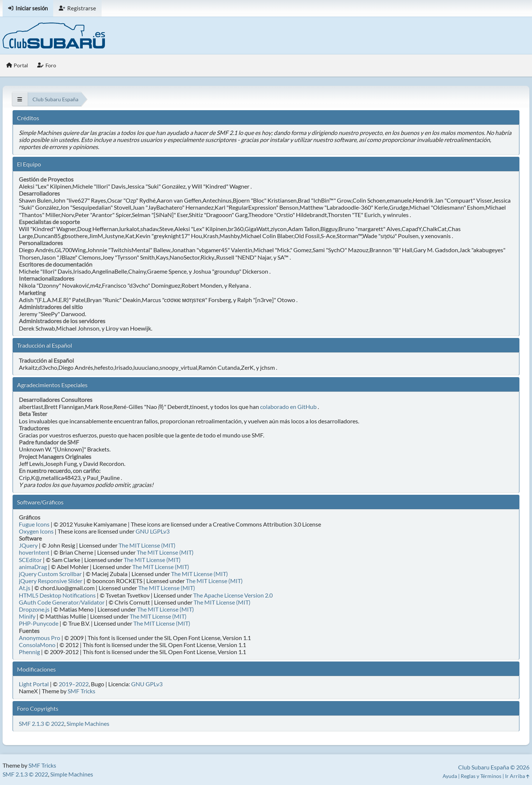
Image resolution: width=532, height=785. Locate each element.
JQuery (28, 545)
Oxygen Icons (36, 531)
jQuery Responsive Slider (51, 581)
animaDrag (33, 567)
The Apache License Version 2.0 (233, 595)
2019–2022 (74, 684)
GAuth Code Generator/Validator (62, 602)
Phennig (29, 652)
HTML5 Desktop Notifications (57, 595)
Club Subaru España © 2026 (494, 767)
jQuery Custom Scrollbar (50, 574)
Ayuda (450, 776)
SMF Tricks (81, 691)
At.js (25, 588)
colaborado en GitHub (288, 407)
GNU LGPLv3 (153, 531)
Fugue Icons (34, 524)
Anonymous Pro (40, 638)
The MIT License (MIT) (147, 545)
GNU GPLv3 (147, 684)
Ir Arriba (517, 776)
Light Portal (34, 684)
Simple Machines (88, 723)
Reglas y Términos (481, 776)
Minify (27, 616)
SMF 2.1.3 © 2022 (42, 723)
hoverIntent (34, 552)
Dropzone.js (34, 609)
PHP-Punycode (39, 623)
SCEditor (30, 560)
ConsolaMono (37, 645)
